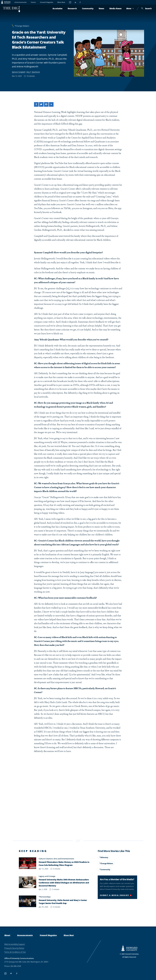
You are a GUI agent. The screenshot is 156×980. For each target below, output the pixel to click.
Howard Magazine (46, 2)
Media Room (115, 8)
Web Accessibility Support (15, 944)
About (7, 935)
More (130, 8)
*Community (105, 870)
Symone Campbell (19, 72)
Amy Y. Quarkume (33, 72)
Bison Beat (61, 2)
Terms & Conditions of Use (15, 952)
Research (72, 8)
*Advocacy (104, 857)
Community (88, 8)
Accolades (58, 8)
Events (33, 2)
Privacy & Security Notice (14, 948)
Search (146, 8)
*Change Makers (22, 26)
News (101, 8)
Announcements (21, 2)
